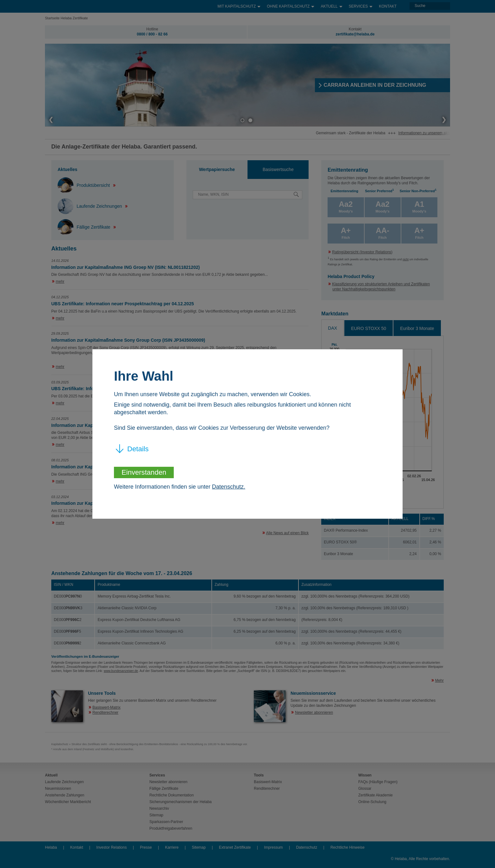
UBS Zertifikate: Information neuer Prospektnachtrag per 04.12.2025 (122, 304)
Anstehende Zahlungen (65, 795)
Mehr (439, 681)
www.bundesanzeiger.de (121, 671)
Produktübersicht (84, 185)
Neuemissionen (58, 789)
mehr (60, 282)
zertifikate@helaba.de (355, 34)
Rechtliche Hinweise (348, 847)
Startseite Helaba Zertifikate (66, 18)
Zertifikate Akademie (376, 795)
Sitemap (156, 815)
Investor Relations (111, 847)
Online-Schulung (372, 802)
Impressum (273, 847)
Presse (146, 847)
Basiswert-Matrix (107, 707)
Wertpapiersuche (217, 169)
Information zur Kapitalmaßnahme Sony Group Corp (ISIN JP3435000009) (128, 340)
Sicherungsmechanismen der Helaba (181, 802)
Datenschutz (307, 847)
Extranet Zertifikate (235, 847)
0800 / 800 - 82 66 (152, 34)
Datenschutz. (229, 487)
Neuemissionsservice (313, 693)
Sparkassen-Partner (166, 822)
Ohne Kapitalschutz (291, 5)
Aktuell (331, 5)
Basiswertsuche (278, 169)
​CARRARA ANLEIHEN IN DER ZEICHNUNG (377, 85)
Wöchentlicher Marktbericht (68, 802)
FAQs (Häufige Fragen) (378, 782)
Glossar (365, 789)
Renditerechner (105, 713)
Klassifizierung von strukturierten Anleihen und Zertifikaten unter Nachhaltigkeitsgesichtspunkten (381, 287)
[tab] (217, 170)
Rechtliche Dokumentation (172, 795)
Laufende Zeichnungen (90, 206)
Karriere (172, 847)
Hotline (152, 29)
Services (361, 5)
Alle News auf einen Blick (288, 533)
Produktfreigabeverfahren (171, 828)
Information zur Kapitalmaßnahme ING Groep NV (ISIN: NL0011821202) (125, 267)
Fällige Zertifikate (85, 227)
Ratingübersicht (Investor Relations (362, 252)
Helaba (51, 847)
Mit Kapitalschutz (239, 5)
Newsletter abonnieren (314, 713)
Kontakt (388, 6)
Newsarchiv (159, 808)
